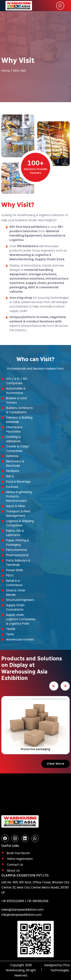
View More (55, 764)
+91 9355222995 (13, 901)
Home (6, 71)
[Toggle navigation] (60, 6)
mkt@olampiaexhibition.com (21, 915)
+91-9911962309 (37, 901)
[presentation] (54, 686)
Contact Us (15, 865)
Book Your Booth (18, 853)
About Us (13, 871)
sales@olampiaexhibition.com (22, 910)
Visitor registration (20, 859)
